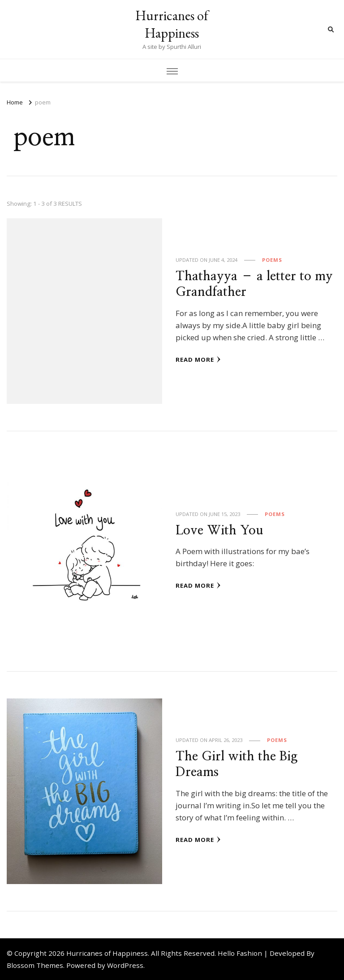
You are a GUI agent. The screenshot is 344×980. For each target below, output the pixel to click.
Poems (272, 260)
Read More (198, 360)
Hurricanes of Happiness (172, 24)
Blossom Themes (35, 965)
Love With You (219, 531)
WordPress (125, 965)
